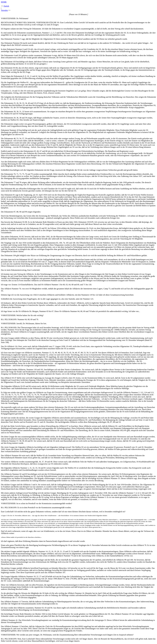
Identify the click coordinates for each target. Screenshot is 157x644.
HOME (4, 2)
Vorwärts (4, 10)
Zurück (6, 6)
